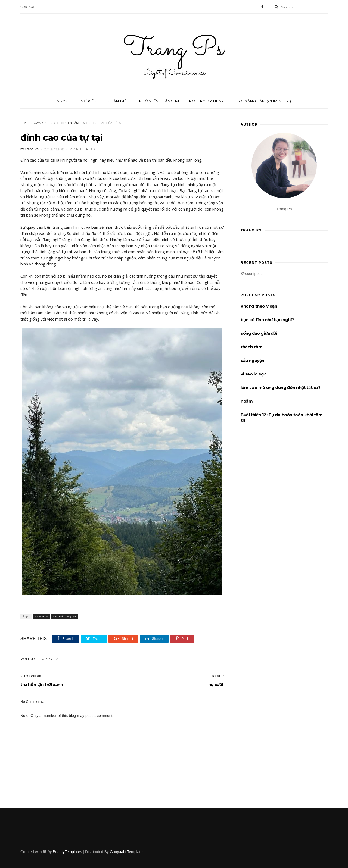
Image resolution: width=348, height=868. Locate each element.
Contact (27, 7)
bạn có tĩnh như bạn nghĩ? (267, 320)
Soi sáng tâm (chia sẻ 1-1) (264, 101)
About (64, 101)
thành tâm (251, 347)
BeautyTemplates (67, 852)
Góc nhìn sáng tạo (72, 123)
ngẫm (247, 401)
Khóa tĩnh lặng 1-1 (159, 101)
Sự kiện (89, 101)
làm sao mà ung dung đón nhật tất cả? (281, 388)
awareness (43, 123)
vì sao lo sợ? (253, 374)
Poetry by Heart (208, 101)
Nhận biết (118, 101)
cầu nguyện (252, 360)
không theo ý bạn (259, 306)
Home (25, 123)
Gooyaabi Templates (127, 852)
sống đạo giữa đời (259, 333)
